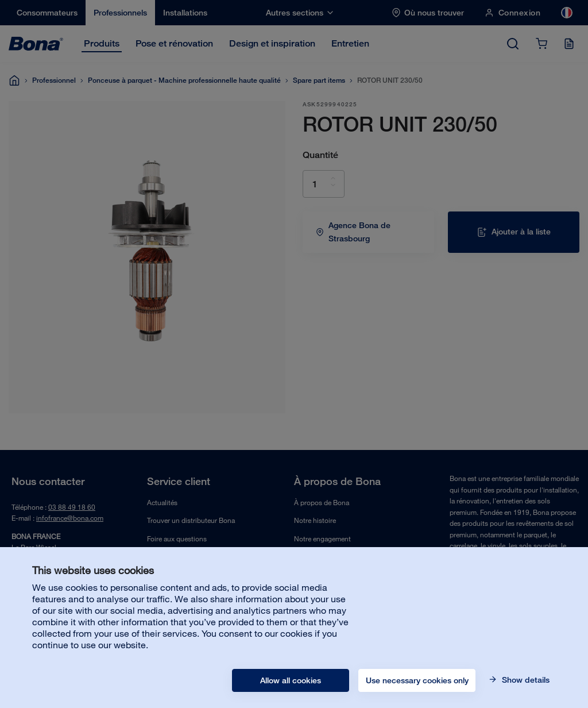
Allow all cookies (291, 680)
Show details (525, 680)
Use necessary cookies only (417, 680)
